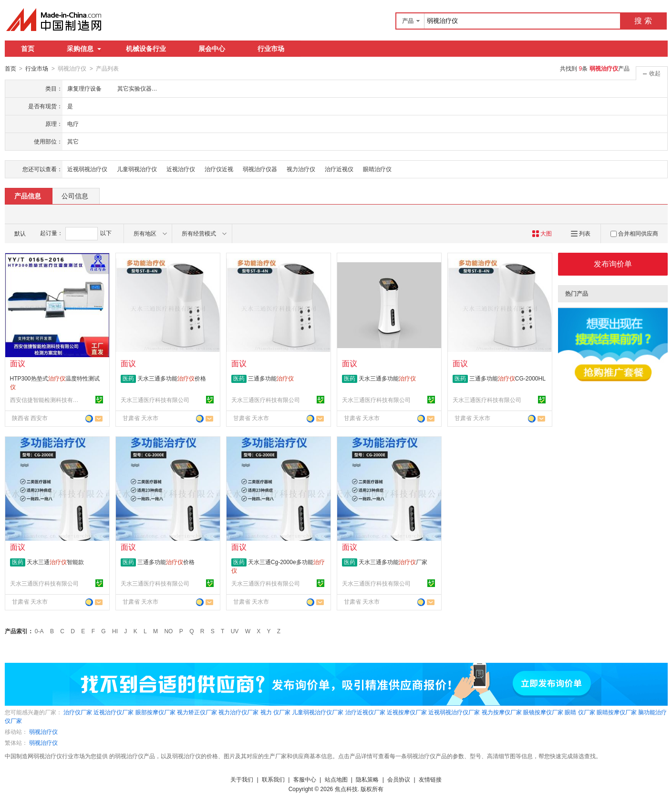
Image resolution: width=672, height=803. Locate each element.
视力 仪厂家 (275, 712)
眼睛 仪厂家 (580, 712)
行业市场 (271, 49)
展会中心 (212, 49)
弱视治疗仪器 (260, 169)
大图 (542, 233)
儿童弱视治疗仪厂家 (318, 712)
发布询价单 (613, 263)
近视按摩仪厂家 (407, 712)
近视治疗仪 (181, 169)
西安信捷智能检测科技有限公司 (46, 400)
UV (235, 631)
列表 (581, 233)
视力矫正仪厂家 (197, 712)
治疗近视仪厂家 (365, 712)
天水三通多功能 (387, 378)
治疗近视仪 (339, 169)
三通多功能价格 (166, 562)
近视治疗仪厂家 (114, 712)
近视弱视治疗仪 (87, 169)
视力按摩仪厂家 (502, 712)
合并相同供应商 (634, 233)
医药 (128, 378)
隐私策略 (367, 779)
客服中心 (305, 779)
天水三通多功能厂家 (393, 562)
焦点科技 (346, 789)
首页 (28, 49)
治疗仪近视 (219, 169)
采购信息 (84, 49)
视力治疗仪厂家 (238, 712)
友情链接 (430, 779)
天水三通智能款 (55, 562)
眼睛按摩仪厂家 (617, 712)
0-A (39, 631)
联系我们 (273, 779)
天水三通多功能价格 (172, 378)
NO (168, 631)
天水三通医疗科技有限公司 (155, 400)
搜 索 (643, 21)
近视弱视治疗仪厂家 (454, 712)
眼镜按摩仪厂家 (543, 712)
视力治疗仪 (301, 169)
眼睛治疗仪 (377, 169)
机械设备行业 (146, 49)
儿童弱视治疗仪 (137, 169)
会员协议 (399, 779)
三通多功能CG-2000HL (507, 378)
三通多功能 (271, 378)
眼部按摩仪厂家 (155, 712)
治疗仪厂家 (78, 712)
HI (115, 631)
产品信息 (28, 196)
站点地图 (336, 779)
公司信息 (75, 196)
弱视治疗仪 (43, 731)
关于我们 (242, 779)
